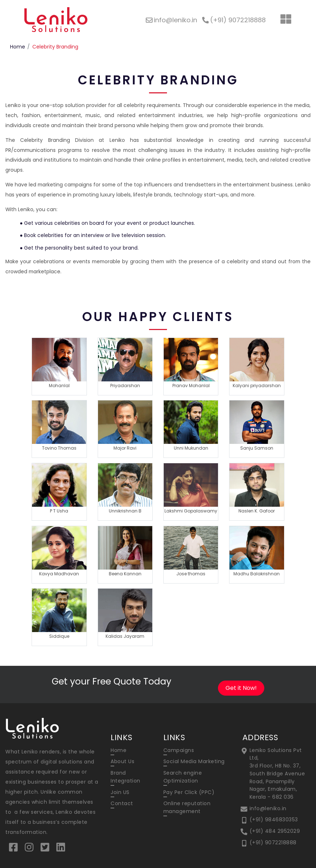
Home (18, 47)
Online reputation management (187, 807)
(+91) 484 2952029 (275, 831)
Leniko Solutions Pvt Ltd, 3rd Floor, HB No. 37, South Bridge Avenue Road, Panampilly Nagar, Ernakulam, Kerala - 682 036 (277, 774)
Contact (122, 803)
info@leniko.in (268, 808)
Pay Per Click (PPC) (189, 792)
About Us (122, 761)
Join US (120, 792)
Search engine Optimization (183, 777)
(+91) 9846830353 (274, 820)
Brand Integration (126, 777)
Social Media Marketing (194, 761)
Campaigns (179, 750)
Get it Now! (241, 688)
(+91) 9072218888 (273, 843)
